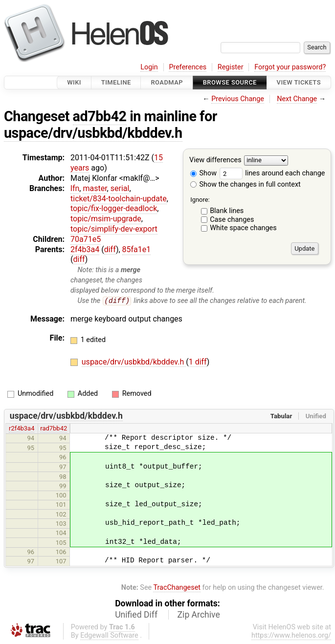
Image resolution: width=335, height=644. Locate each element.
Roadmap (167, 82)
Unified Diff (136, 615)
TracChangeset (177, 588)
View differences (215, 161)
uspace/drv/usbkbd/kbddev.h (93, 133)
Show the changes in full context (246, 184)
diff (110, 249)
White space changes (243, 228)
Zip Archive (199, 615)
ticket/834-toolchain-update (119, 199)
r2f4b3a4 (22, 429)
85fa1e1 (137, 249)
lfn (75, 188)
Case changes (232, 220)
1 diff (198, 362)
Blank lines (227, 211)
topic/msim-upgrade (106, 219)
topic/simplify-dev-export (114, 229)
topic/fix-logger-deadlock (114, 208)
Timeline (116, 82)
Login (149, 67)
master (95, 188)
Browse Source (230, 82)
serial (120, 188)
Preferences (188, 67)
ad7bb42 (100, 116)
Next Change (297, 99)
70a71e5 (86, 239)
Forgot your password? (290, 67)
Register (231, 67)
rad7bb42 (54, 429)
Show (203, 173)
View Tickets (299, 82)
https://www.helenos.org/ (291, 636)
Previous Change (238, 99)
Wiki (74, 82)
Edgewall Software (109, 636)
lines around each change (272, 173)
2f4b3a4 (85, 249)
